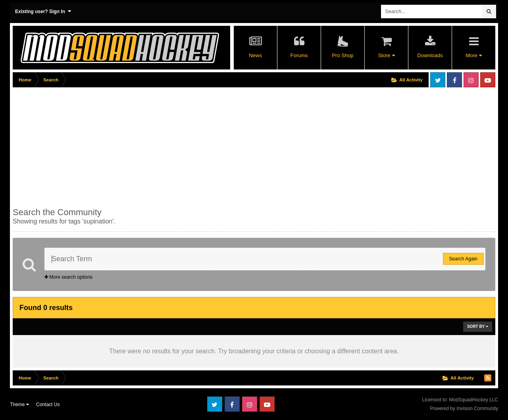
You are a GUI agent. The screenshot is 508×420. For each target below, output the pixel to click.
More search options (68, 277)
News (255, 55)
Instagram (471, 80)
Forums (299, 55)
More (473, 55)
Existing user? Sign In (43, 11)
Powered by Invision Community (464, 408)
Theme (19, 405)
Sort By (478, 327)
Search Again (463, 259)
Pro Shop (343, 55)
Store (386, 55)
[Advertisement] (157, 146)
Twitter (438, 80)
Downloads (430, 55)
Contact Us (48, 405)
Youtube (488, 80)
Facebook (454, 80)
